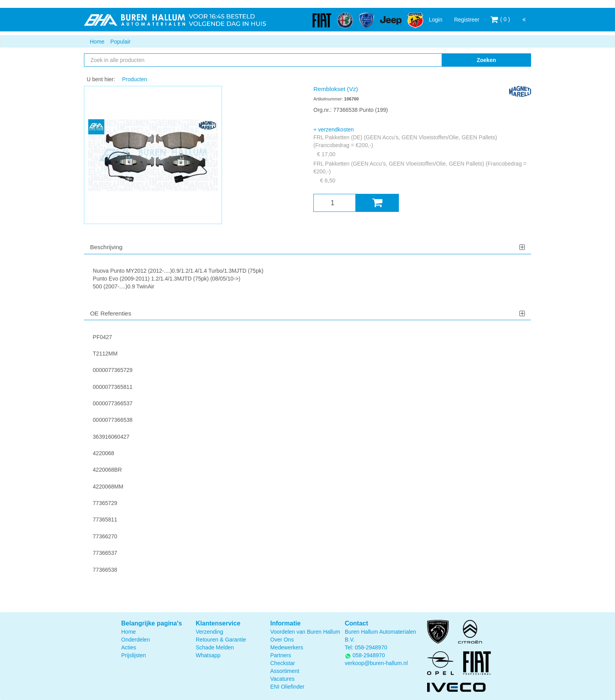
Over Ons (282, 640)
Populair (120, 42)
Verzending (209, 632)
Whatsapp (208, 655)
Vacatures (282, 679)
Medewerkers (287, 647)
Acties (129, 647)
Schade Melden (215, 647)
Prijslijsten (134, 655)
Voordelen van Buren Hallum (305, 632)
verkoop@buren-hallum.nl (376, 663)
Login (435, 20)
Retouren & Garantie (221, 640)
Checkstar (283, 663)
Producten (135, 79)
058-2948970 (371, 647)
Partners (281, 655)
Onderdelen (136, 640)
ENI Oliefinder (287, 687)
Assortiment (285, 671)
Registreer (467, 20)
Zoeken (486, 60)
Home (97, 42)
